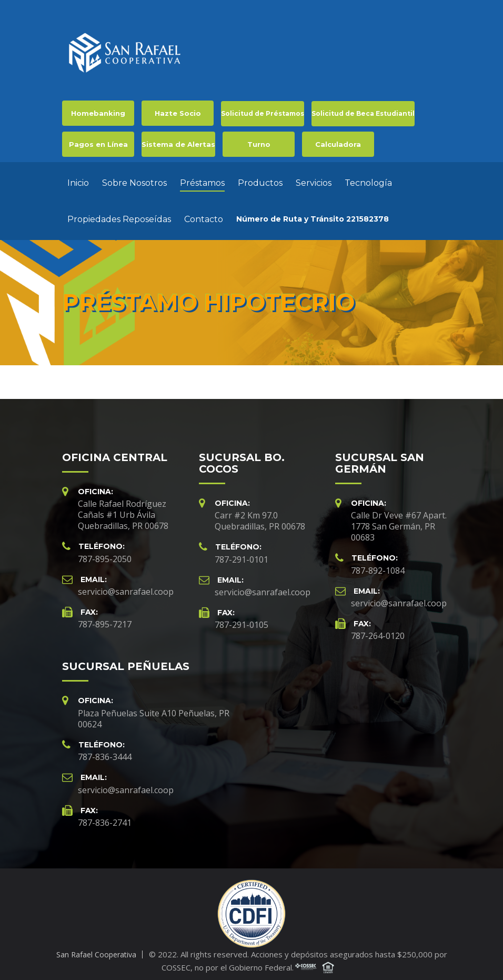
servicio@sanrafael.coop (126, 586)
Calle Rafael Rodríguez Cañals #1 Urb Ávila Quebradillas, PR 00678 (123, 509)
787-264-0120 (378, 631)
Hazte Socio (178, 113)
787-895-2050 (105, 554)
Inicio (78, 180)
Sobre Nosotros (134, 180)
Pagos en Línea (98, 144)
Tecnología (368, 180)
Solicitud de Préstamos (263, 113)
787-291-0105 (242, 619)
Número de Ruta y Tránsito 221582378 (313, 216)
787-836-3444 (105, 752)
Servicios (314, 180)
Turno (259, 144)
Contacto (204, 217)
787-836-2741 (105, 817)
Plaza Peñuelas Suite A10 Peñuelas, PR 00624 (154, 713)
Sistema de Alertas (178, 144)
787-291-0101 (242, 554)
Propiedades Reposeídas (119, 217)
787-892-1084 (378, 565)
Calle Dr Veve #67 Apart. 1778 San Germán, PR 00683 (399, 521)
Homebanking (98, 113)
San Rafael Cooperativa (96, 949)
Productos (260, 180)
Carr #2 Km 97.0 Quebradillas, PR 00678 (260, 516)
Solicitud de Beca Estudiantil (363, 113)
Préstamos (202, 180)
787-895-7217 (105, 619)
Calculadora (338, 144)
